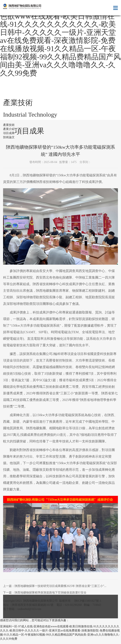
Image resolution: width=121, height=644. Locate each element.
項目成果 (9, 133)
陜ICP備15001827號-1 (88, 601)
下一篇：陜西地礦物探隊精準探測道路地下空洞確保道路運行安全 (45, 593)
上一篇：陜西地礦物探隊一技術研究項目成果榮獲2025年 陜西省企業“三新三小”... (55, 586)
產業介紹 (9, 129)
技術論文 (9, 137)
